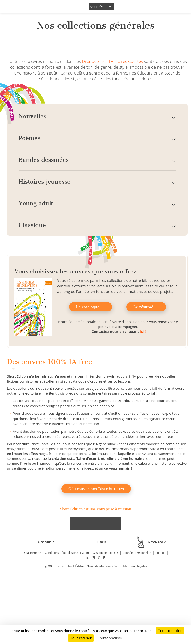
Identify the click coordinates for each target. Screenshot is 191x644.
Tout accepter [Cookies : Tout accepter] (170, 631)
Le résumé (146, 369)
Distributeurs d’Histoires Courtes (112, 123)
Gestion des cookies (106, 614)
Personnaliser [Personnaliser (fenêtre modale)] (111, 638)
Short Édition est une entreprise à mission (95, 570)
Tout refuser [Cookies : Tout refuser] (81, 638)
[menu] (6, 6)
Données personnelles (137, 614)
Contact (160, 614)
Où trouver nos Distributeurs (96, 550)
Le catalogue (91, 369)
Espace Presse (32, 614)
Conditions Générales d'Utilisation (67, 614)
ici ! (143, 393)
